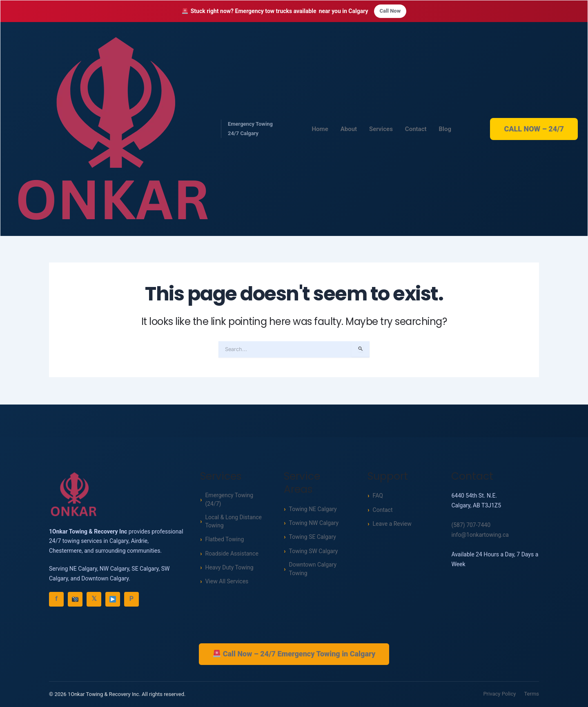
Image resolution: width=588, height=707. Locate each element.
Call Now (390, 11)
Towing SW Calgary (313, 550)
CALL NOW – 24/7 (534, 129)
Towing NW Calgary (314, 522)
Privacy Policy (499, 694)
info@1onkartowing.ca (480, 534)
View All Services (227, 583)
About (349, 129)
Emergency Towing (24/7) (229, 500)
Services (381, 129)
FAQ (378, 495)
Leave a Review (392, 523)
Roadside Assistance (232, 556)
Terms (531, 694)
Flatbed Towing (224, 541)
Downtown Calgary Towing (313, 569)
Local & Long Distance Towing (233, 523)
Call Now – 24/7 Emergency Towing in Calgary (294, 653)
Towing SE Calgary (312, 536)
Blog (445, 129)
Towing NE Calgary (313, 508)
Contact (416, 129)
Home (320, 129)
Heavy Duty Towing (229, 569)
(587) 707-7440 (471, 525)
